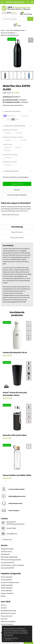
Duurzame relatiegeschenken (16, 30)
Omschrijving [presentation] (17, 227)
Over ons (4, 605)
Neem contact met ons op (10, 215)
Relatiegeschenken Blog (9, 611)
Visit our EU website (7, 624)
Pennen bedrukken (7, 577)
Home (3, 30)
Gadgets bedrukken (7, 585)
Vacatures (4, 608)
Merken (3, 596)
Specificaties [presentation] (17, 232)
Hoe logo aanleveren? (8, 562)
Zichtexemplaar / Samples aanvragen (12, 565)
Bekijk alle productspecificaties (13, 105)
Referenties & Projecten (8, 613)
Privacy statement (7, 616)
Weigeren (16, 638)
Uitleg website (5, 554)
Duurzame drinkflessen (8, 33)
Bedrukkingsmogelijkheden (9, 557)
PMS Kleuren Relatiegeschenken (11, 560)
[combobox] (14, 19)
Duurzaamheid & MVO (8, 568)
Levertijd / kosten (6, 551)
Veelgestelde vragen (7, 549)
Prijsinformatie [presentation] (17, 237)
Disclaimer (4, 619)
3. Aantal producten (11, 171)
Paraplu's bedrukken (7, 593)
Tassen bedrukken (6, 580)
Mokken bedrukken (7, 588)
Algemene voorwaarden (8, 621)
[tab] (17, 227)
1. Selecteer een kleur (12, 111)
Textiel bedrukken (6, 591)
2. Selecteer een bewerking (14, 126)
